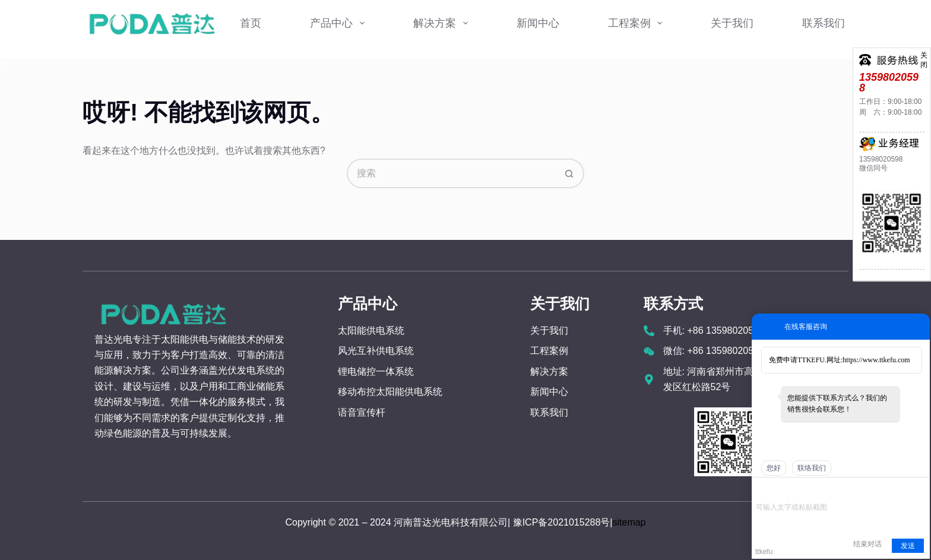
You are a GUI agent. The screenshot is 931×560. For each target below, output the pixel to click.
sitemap (629, 522)
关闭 (924, 54)
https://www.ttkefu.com (876, 360)
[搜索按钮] (569, 173)
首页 (251, 23)
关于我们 (732, 23)
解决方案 (443, 23)
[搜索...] (451, 173)
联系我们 (824, 23)
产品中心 (340, 23)
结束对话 (867, 544)
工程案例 (638, 23)
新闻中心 (538, 23)
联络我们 (812, 468)
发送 (908, 546)
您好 (774, 468)
